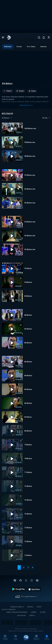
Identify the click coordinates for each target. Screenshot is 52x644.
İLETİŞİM (43, 612)
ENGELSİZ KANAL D (17, 607)
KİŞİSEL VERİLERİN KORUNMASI (17, 612)
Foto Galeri (31, 46)
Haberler (44, 46)
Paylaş (32, 91)
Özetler (19, 46)
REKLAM (30, 607)
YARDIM (34, 612)
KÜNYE (39, 607)
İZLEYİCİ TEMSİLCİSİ (9, 609)
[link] (9, 38)
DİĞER (31, 615)
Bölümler (8, 46)
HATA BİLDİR (21, 615)
